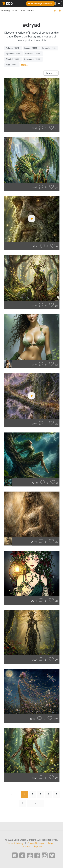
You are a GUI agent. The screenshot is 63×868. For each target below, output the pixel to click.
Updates (25, 847)
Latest (15, 11)
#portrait (33, 54)
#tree (12, 65)
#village (13, 48)
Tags (50, 843)
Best (23, 11)
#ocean (31, 48)
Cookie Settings (36, 843)
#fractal (13, 59)
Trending (5, 11)
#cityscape (33, 59)
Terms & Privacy (15, 843)
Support (38, 847)
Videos (31, 11)
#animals (49, 48)
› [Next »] (35, 804)
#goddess (14, 54)
